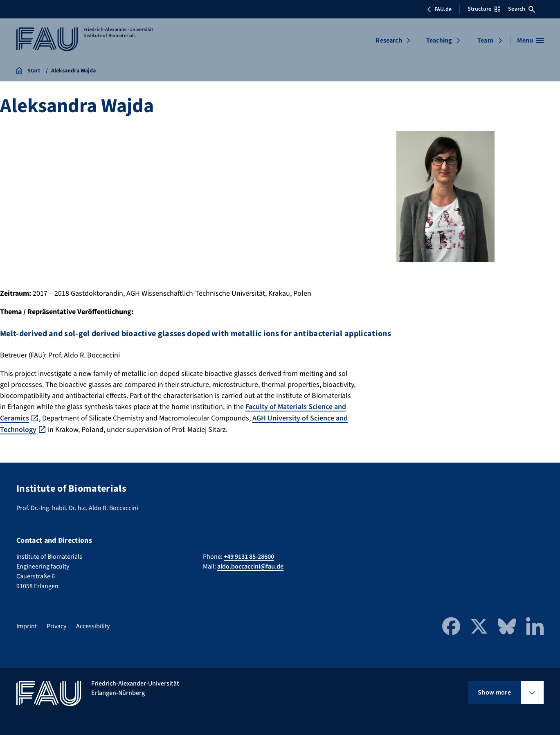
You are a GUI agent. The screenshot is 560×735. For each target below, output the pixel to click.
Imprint (27, 625)
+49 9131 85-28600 (249, 556)
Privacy (56, 625)
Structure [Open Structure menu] (484, 9)
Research (389, 40)
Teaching (439, 40)
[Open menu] (530, 40)
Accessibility (93, 625)
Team (485, 40)
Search (522, 9)
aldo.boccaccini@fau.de (250, 566)
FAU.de (439, 9)
